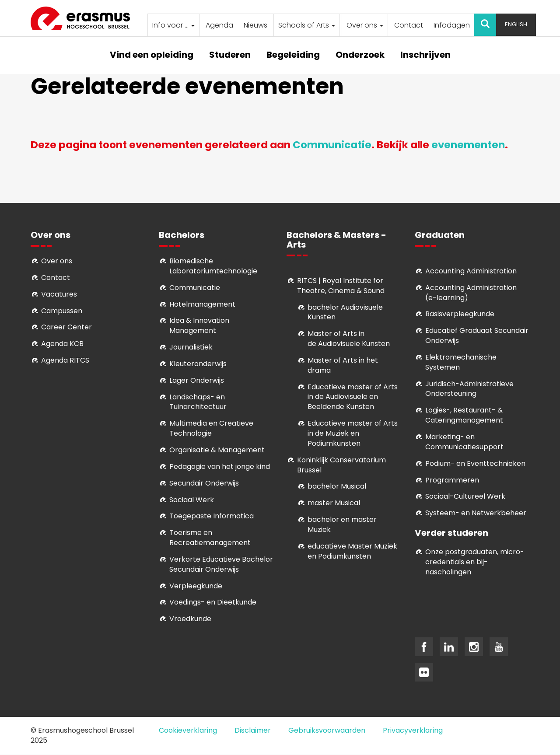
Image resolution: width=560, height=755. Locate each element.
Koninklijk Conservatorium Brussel (341, 465)
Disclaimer (253, 730)
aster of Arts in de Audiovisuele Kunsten (349, 339)
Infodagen (452, 25)
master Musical (334, 503)
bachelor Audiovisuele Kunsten (345, 312)
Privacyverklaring (413, 730)
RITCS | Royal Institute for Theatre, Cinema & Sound (341, 286)
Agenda (219, 25)
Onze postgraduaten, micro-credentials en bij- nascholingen (475, 562)
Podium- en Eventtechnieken (475, 463)
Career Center (66, 327)
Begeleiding (293, 55)
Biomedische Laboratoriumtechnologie (213, 266)
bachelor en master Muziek (342, 524)
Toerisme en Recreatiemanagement (210, 538)
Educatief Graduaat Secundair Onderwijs (477, 336)
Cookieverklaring (188, 730)
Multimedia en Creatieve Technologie (211, 428)
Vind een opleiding (152, 55)
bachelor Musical (337, 486)
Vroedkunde (190, 619)
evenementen (468, 145)
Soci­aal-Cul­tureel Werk (465, 496)
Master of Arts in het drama (343, 365)
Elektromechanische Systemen (461, 362)
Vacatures (59, 294)
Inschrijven (425, 55)
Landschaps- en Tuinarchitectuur (198, 402)
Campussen (62, 311)
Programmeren (452, 480)
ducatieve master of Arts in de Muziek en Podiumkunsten (353, 433)
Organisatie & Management (217, 450)
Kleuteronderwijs (198, 364)
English (516, 24)
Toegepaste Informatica (212, 516)
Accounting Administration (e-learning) (471, 293)
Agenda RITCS (65, 360)
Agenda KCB (62, 344)
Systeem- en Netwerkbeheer (476, 513)
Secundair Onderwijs (204, 483)
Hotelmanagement (202, 304)
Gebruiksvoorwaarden (327, 730)
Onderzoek (360, 55)
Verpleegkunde (196, 586)
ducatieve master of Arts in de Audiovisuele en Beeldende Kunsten (353, 397)
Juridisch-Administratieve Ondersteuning (469, 389)
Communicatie (332, 145)
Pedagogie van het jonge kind (220, 467)
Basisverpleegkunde (460, 314)
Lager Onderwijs (197, 380)
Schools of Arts (307, 25)
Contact (409, 25)
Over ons (365, 25)
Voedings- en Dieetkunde (213, 602)
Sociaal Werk (192, 500)
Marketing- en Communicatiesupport (464, 442)
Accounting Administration (471, 271)
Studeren (230, 55)
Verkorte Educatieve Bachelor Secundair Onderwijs (221, 564)
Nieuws (255, 25)
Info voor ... (173, 25)
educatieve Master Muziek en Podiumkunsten (352, 551)
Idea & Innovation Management (199, 325)
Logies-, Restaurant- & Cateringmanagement (464, 415)
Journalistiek (191, 347)
